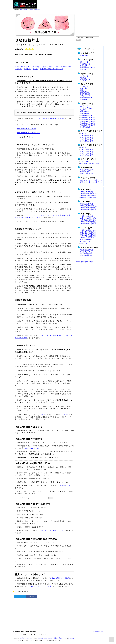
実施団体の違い (66, 485)
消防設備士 (84, 100)
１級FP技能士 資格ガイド (88, 236)
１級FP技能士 (84, 112)
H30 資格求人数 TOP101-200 (28, 133)
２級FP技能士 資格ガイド (88, 234)
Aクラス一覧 (84, 76)
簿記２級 (83, 70)
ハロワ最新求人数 (86, 240)
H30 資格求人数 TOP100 (27, 129)
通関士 (82, 90)
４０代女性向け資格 (87, 153)
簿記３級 (83, 78)
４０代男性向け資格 (87, 139)
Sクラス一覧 (84, 62)
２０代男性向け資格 (87, 135)
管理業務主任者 (85, 94)
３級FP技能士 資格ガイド (88, 232)
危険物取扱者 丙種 (86, 98)
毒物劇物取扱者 (85, 127)
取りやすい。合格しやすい (43, 67)
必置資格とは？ (85, 172)
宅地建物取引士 (85, 64)
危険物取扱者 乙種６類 (87, 125)
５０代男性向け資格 (87, 141)
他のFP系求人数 (85, 242)
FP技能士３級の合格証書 (88, 198)
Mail (31, 638)
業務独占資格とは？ (87, 170)
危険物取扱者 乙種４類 (87, 68)
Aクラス (66, 415)
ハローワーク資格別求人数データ (52, 118)
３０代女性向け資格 (87, 151)
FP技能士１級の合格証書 (88, 224)
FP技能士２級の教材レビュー (90, 206)
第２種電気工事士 (86, 80)
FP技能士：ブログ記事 (87, 238)
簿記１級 (83, 110)
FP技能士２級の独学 (87, 204)
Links (46, 638)
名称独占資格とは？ (33, 448)
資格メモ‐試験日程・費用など (52, 69)
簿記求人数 (84, 243)
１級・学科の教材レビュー (89, 218)
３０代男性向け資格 (87, 137)
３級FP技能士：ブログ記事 (41, 586)
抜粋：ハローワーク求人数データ (91, 180)
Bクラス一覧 (84, 86)
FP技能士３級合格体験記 (88, 196)
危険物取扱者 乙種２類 (87, 119)
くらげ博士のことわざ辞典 (98, 632)
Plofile (22, 638)
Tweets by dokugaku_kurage (84, 262)
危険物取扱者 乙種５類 (87, 123)
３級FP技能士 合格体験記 (60, 578)
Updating (41, 638)
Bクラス (31, 9)
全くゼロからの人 (86, 252)
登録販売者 (84, 66)
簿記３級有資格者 (86, 254)
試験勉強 (27, 69)
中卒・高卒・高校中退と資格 (89, 163)
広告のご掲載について (60, 638)
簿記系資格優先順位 (87, 250)
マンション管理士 (86, 108)
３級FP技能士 (38, 9)
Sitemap (50, 638)
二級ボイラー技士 (86, 96)
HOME (22, 9)
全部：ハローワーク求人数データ (91, 182)
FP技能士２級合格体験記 (88, 208)
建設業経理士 (84, 92)
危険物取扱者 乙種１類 (87, 117)
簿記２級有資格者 (86, 256)
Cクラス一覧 (84, 106)
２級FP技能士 (84, 114)
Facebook (32, 596)
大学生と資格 (84, 161)
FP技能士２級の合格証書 (88, 210)
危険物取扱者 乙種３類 (87, 121)
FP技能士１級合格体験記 (88, 222)
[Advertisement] (70, 4)
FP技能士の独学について (88, 230)
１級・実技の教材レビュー (89, 220)
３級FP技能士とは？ (23, 67)
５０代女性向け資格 (87, 155)
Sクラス (44, 415)
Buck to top (71, 638)
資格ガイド (26, 9)
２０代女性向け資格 (87, 149)
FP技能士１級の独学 (87, 216)
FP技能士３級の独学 (87, 192)
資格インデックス (86, 56)
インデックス (84, 133)
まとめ (35, 69)
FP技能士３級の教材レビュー (52, 530)
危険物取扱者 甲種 (86, 116)
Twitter (27, 638)
